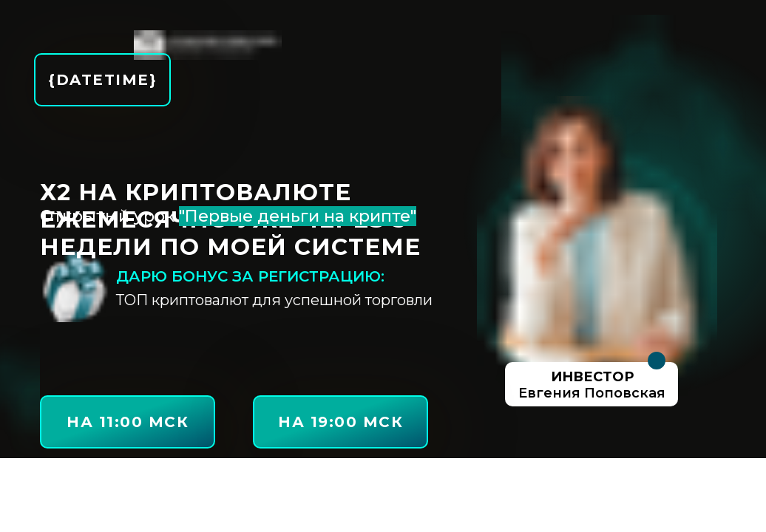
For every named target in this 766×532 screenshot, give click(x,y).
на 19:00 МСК (340, 422)
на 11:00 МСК (128, 422)
